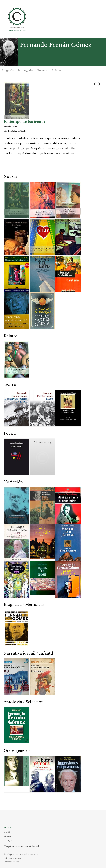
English (7, 836)
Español (7, 827)
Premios (43, 70)
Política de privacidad (13, 858)
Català (7, 832)
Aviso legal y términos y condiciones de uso (21, 854)
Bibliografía (26, 70)
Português (8, 840)
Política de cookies (11, 862)
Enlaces (56, 70)
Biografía (8, 70)
